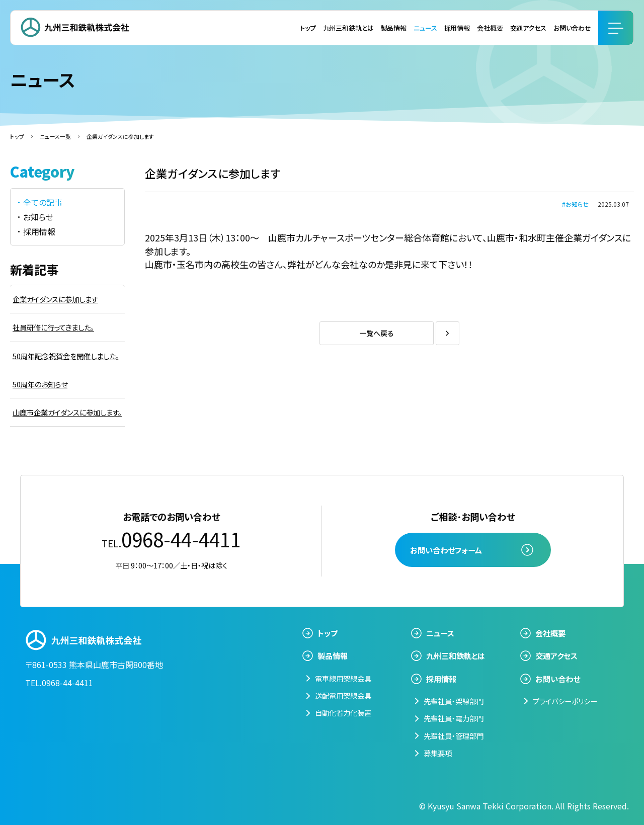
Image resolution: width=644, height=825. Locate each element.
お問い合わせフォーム (446, 550)
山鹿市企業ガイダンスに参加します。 (67, 412)
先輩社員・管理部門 (454, 736)
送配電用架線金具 (343, 695)
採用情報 (457, 28)
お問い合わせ (572, 28)
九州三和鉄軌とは (348, 28)
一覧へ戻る (377, 333)
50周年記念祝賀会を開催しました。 (66, 356)
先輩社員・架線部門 (454, 701)
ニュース (425, 28)
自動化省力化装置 (343, 713)
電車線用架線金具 (343, 678)
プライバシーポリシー (565, 701)
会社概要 (490, 28)
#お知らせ (575, 204)
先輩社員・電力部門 (454, 718)
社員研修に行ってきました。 (53, 327)
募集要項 (438, 753)
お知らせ (38, 217)
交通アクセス (528, 28)
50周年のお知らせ (40, 384)
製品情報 (394, 28)
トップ (308, 28)
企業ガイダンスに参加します (55, 299)
